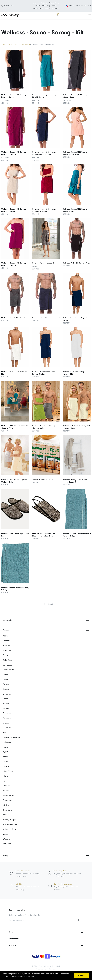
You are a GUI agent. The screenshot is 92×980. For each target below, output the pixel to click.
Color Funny (8, 660)
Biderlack (7, 651)
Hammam (7, 728)
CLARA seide (8, 670)
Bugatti (6, 655)
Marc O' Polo (9, 771)
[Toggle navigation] (90, 15)
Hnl (4, 733)
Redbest (7, 786)
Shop (46, 932)
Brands (46, 630)
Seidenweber (9, 796)
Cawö (5, 675)
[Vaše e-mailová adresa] (43, 920)
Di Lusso (6, 684)
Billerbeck (7, 646)
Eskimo (6, 709)
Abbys (6, 636)
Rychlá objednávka (61, 871)
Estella (6, 704)
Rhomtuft (7, 791)
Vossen (6, 834)
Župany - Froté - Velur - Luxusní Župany (16, 44)
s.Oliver (6, 805)
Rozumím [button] (81, 975)
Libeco (6, 767)
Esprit (5, 699)
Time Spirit (8, 810)
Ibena (5, 747)
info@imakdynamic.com (63, 884)
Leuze (5, 762)
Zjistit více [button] (30, 977)
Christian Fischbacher (12, 738)
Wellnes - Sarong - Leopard (44, 256)
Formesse (7, 713)
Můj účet (19, 884)
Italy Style (7, 742)
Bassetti (6, 641)
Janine (6, 757)
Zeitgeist (7, 844)
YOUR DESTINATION (82, 6)
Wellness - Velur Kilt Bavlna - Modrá (46, 310)
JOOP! (6, 752)
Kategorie (46, 620)
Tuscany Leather (10, 825)
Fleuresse (7, 718)
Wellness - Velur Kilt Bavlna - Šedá (15, 310)
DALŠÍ (50, 604)
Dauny (6, 680)
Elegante (7, 694)
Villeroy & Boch (9, 829)
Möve (5, 776)
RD (4, 781)
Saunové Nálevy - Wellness (44, 472)
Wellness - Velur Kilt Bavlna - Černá (77, 255)
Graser (6, 723)
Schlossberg (8, 800)
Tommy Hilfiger (10, 820)
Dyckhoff (7, 689)
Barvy (46, 856)
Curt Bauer (7, 665)
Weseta (6, 839)
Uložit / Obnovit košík (23, 871)
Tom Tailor (8, 815)
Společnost (46, 939)
